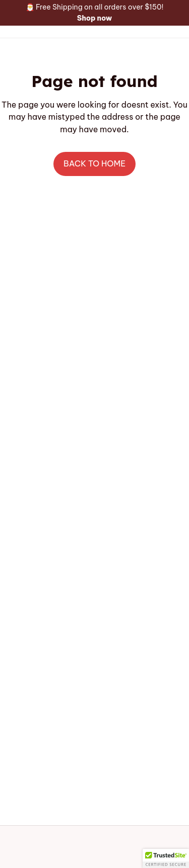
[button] (166, 858)
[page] (95, 19)
